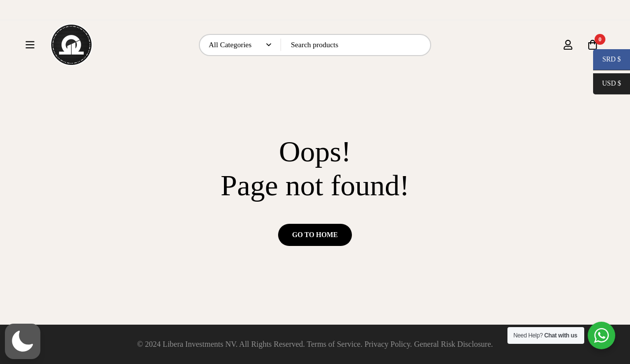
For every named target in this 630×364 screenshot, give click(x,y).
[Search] (443, 54)
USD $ (608, 85)
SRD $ (607, 61)
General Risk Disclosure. (453, 344)
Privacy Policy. (388, 344)
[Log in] (568, 54)
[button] (23, 341)
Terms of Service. (334, 344)
